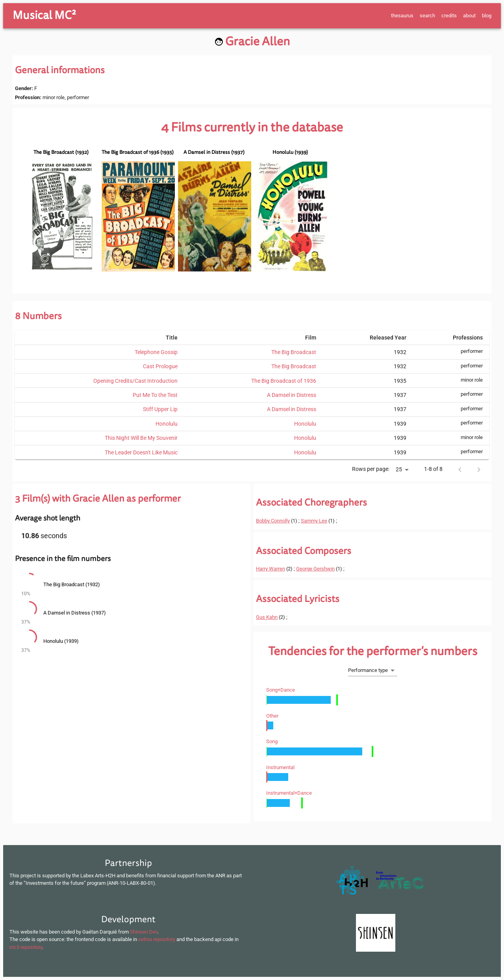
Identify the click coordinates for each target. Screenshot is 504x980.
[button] (132, 585)
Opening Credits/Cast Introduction (135, 381)
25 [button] (399, 469)
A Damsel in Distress (292, 395)
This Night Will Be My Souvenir (141, 438)
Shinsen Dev (144, 932)
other (272, 716)
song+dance (281, 690)
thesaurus (402, 16)
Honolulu (167, 424)
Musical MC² (44, 15)
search (427, 16)
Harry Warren (271, 569)
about (469, 16)
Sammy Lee (314, 521)
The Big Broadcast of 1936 (284, 381)
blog (487, 16)
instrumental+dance (289, 793)
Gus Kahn (267, 617)
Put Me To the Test (155, 395)
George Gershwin (315, 569)
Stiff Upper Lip (160, 409)
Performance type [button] (368, 670)
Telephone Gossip (156, 352)
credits (449, 16)
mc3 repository (26, 947)
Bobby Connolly (273, 521)
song (272, 741)
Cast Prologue (160, 366)
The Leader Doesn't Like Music (141, 452)
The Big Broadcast (294, 352)
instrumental (280, 767)
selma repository (157, 939)
